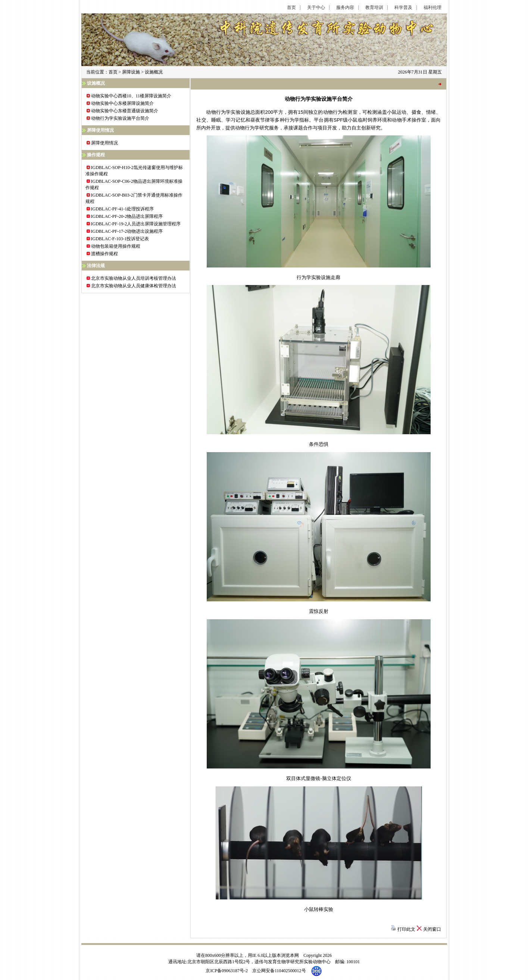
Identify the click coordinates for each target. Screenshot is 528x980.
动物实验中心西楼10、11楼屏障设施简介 (131, 96)
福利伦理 (432, 8)
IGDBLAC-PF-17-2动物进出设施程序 (127, 231)
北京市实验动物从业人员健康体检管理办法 (134, 286)
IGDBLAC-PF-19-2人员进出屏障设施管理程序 (136, 224)
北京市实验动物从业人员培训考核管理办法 (134, 278)
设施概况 (154, 72)
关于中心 (316, 8)
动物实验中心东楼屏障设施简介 (122, 103)
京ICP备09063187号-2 (227, 970)
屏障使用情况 (104, 143)
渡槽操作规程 (104, 254)
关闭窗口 (432, 929)
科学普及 (403, 8)
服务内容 (345, 8)
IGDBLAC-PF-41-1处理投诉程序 (123, 209)
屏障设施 (131, 72)
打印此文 (406, 929)
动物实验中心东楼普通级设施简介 (125, 111)
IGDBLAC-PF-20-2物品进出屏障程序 (127, 216)
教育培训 (374, 8)
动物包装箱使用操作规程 (116, 246)
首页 (291, 8)
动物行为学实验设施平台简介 (120, 118)
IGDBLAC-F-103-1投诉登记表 (120, 239)
